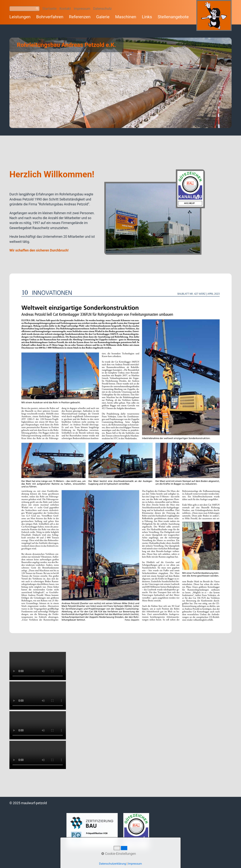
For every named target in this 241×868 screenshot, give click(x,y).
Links (147, 17)
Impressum (82, 9)
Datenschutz (102, 9)
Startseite (50, 9)
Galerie (103, 17)
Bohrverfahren (50, 17)
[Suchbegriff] (24, 9)
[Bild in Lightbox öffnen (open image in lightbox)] (155, 212)
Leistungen (20, 17)
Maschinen (126, 17)
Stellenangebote (173, 17)
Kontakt (65, 9)
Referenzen (80, 17)
